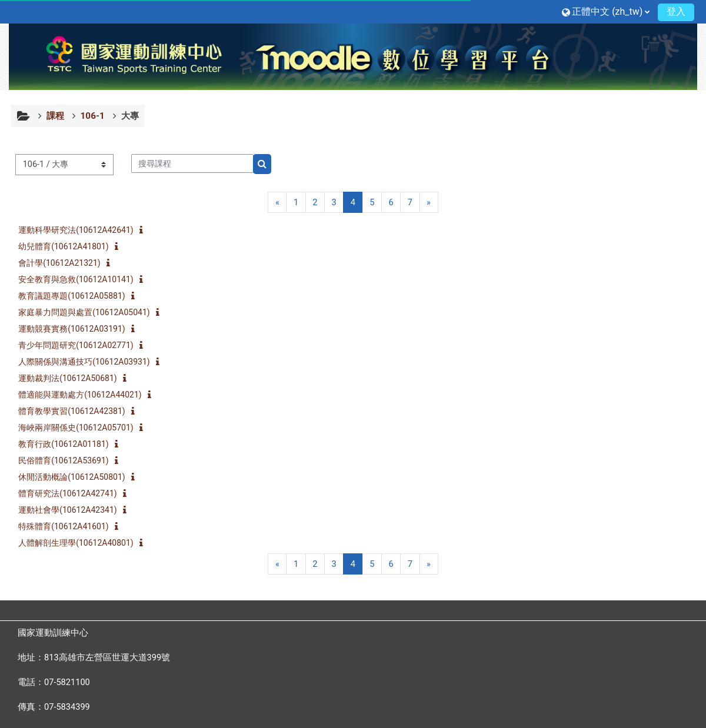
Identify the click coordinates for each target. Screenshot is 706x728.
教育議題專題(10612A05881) (79, 296)
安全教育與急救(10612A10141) (83, 279)
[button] (599, 11)
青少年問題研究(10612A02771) (83, 345)
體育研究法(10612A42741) (74, 493)
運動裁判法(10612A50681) (74, 378)
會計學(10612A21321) (66, 263)
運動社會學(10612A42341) (74, 510)
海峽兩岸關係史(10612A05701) (83, 428)
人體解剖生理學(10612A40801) (83, 543)
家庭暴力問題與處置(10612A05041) (91, 312)
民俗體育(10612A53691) (70, 460)
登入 (670, 11)
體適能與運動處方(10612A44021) (87, 395)
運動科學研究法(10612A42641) (83, 230)
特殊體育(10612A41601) (70, 526)
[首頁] (353, 56)
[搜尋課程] (199, 163)
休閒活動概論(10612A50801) (79, 477)
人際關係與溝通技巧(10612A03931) (91, 362)
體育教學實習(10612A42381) (79, 411)
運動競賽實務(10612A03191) (79, 329)
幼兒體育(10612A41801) (70, 246)
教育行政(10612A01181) (70, 444)
